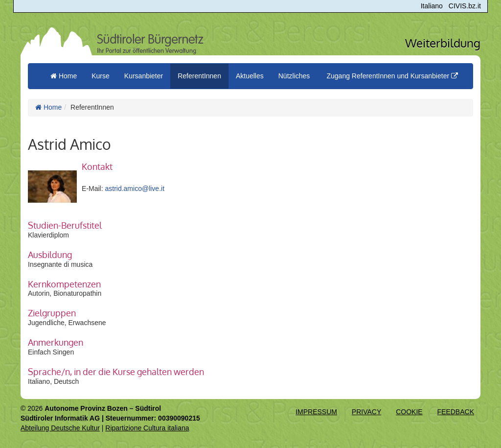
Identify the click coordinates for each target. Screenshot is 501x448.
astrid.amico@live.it (135, 189)
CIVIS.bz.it (465, 6)
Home (48, 107)
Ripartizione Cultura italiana (147, 428)
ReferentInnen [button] (199, 76)
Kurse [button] (101, 76)
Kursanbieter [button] (144, 76)
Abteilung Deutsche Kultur (60, 428)
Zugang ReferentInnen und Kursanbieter (392, 76)
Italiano (432, 6)
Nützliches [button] (294, 76)
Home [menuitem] (64, 76)
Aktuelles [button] (250, 76)
